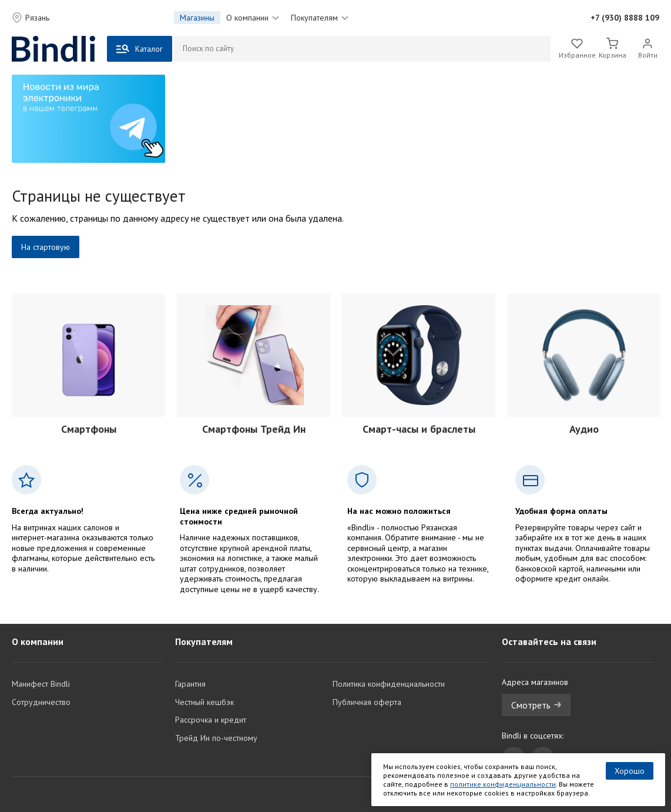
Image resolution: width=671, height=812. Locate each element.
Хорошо (630, 771)
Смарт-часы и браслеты (419, 429)
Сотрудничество (41, 702)
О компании (253, 18)
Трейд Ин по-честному (216, 738)
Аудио (584, 429)
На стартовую (46, 247)
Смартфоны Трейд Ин (254, 429)
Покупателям (320, 18)
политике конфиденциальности (503, 784)
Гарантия (190, 684)
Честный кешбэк (204, 702)
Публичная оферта (367, 702)
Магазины (197, 18)
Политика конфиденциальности (389, 684)
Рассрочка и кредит (211, 720)
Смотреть (536, 705)
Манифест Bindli (41, 684)
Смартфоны (89, 429)
